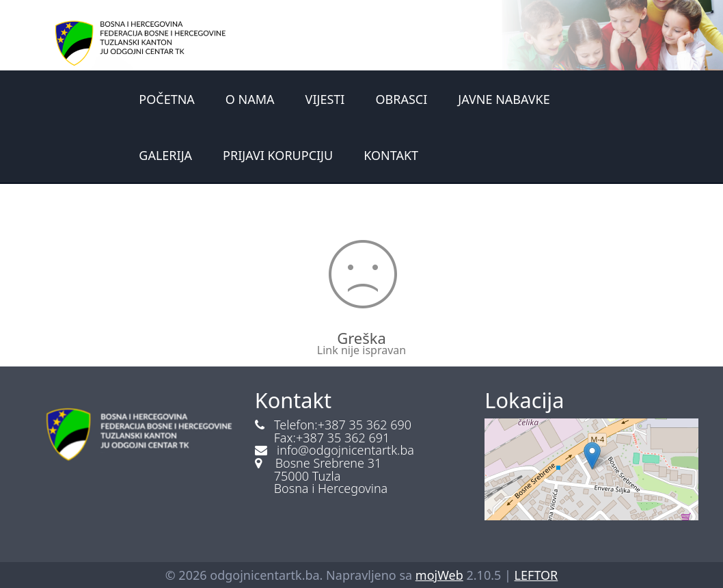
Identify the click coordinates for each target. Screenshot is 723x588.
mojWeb (439, 575)
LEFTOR (536, 575)
